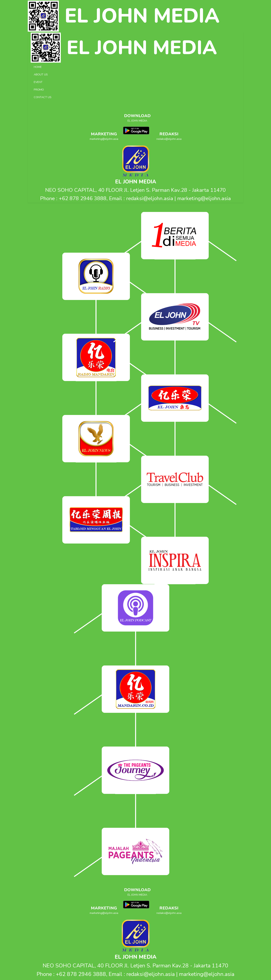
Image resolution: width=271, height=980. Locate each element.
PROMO (39, 90)
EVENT (38, 82)
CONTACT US (43, 97)
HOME (38, 67)
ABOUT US (41, 74)
